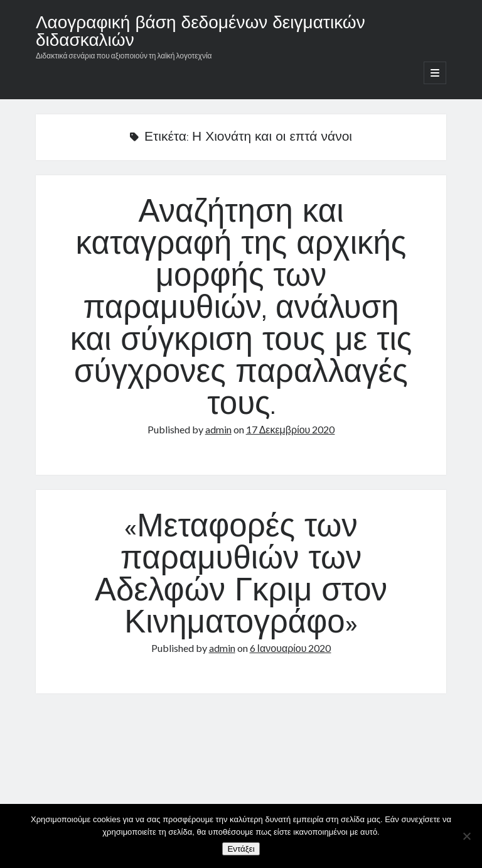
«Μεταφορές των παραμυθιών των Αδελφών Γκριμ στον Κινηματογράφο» (241, 576)
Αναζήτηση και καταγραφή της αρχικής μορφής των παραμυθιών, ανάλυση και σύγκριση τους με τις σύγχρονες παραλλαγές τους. (241, 310)
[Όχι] (466, 836)
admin (218, 429)
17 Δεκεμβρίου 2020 (291, 429)
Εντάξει (241, 849)
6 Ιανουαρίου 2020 (291, 648)
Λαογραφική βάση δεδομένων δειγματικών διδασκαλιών (201, 33)
